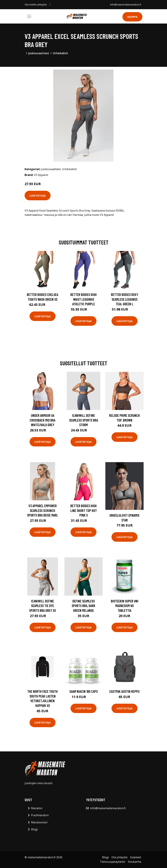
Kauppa (132, 17)
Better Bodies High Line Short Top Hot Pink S (84, 510)
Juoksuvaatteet (39, 53)
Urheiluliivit (61, 53)
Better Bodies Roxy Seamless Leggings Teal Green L (125, 299)
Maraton (37, 808)
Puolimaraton (40, 815)
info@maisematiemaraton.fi (126, 5)
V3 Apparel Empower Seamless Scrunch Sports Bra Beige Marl (43, 510)
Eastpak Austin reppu (124, 691)
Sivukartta (134, 862)
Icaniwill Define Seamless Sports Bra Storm (84, 420)
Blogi (34, 829)
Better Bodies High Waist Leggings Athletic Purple (83, 299)
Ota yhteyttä (119, 857)
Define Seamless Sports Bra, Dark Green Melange (83, 606)
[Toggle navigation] (29, 16)
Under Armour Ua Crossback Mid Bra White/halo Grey (43, 420)
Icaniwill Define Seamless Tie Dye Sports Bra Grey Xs (43, 606)
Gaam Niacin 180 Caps (84, 691)
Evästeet (136, 857)
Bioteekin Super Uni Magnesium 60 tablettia (125, 606)
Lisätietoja (38, 196)
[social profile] (50, 5)
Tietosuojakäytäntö (113, 862)
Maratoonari (39, 822)
